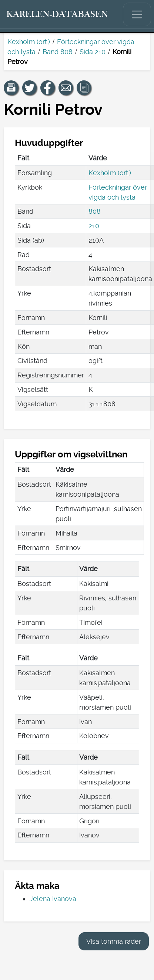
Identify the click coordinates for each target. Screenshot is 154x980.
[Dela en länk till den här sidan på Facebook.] (48, 88)
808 (95, 211)
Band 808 (58, 52)
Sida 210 (93, 52)
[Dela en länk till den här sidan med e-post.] (66, 88)
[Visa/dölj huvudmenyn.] (137, 14)
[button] (11, 88)
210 (94, 226)
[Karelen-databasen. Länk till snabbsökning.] (57, 14)
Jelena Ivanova (53, 899)
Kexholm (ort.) (29, 42)
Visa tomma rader (114, 941)
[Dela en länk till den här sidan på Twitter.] (30, 88)
